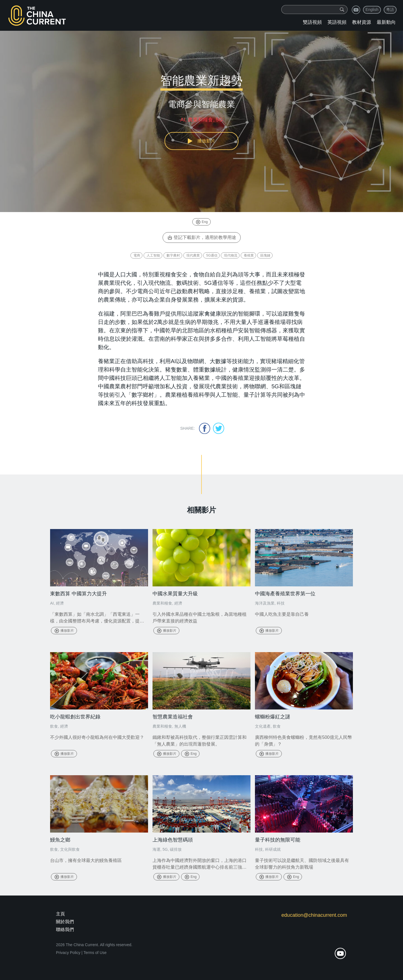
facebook (205, 428)
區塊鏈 (265, 255)
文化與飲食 (70, 849)
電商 (137, 255)
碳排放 (176, 849)
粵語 (390, 10)
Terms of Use (95, 953)
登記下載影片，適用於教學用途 (202, 238)
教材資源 (362, 22)
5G (165, 849)
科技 (281, 603)
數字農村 (173, 255)
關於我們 (65, 922)
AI (52, 603)
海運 (156, 849)
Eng (201, 222)
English (372, 10)
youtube (356, 10)
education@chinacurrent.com (314, 915)
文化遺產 (263, 726)
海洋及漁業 (265, 603)
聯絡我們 (65, 930)
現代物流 (231, 255)
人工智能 (153, 255)
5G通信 (212, 255)
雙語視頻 (312, 22)
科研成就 (273, 849)
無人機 (180, 726)
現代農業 (193, 255)
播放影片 (64, 631)
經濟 (60, 603)
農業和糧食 (162, 603)
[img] (342, 10)
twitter (219, 428)
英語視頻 (337, 22)
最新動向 (386, 22)
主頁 (60, 914)
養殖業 (249, 255)
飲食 (54, 726)
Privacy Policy (68, 953)
